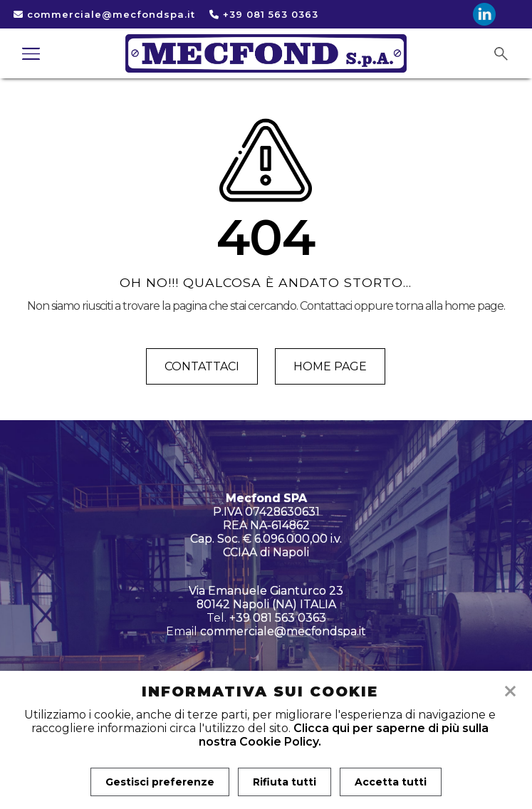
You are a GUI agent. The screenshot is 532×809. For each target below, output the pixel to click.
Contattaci (202, 366)
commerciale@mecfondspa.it (104, 14)
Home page (330, 366)
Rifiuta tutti (285, 782)
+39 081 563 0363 (264, 14)
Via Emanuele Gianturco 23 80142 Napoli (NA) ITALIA (266, 597)
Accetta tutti (391, 782)
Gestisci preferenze (160, 782)
